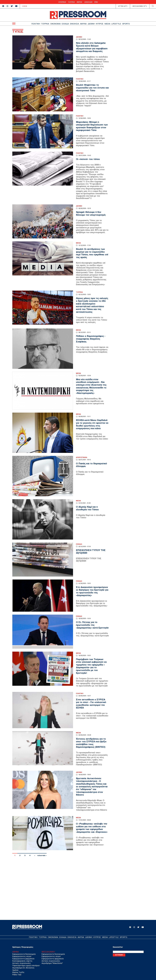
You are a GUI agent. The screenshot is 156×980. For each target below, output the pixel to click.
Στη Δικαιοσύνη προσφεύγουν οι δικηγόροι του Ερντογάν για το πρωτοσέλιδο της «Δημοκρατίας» (92, 591)
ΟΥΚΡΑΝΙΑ (62, 2)
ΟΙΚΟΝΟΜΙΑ (55, 24)
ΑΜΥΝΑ (79, 2)
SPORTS (126, 24)
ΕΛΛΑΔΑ (65, 24)
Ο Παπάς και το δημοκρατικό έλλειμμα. (91, 465)
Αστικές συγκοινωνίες (22, 963)
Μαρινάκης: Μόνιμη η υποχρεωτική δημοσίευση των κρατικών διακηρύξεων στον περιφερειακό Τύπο (92, 126)
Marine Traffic (18, 972)
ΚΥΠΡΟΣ (100, 24)
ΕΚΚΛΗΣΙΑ (88, 2)
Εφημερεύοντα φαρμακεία (23, 959)
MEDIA (107, 24)
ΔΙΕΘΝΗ (91, 24)
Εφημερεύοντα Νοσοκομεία (24, 954)
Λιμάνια (15, 970)
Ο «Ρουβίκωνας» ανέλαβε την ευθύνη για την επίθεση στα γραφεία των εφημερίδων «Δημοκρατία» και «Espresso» (92, 828)
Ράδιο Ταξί (17, 975)
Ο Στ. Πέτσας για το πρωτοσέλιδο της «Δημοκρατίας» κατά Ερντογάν (92, 625)
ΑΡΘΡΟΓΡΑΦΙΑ (82, 457)
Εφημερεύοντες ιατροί (22, 956)
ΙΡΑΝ (96, 2)
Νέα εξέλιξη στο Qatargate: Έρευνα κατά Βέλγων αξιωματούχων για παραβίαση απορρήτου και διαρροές (92, 47)
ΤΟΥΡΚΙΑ (71, 2)
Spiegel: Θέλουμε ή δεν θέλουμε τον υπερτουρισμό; (91, 213)
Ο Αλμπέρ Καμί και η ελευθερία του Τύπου (87, 508)
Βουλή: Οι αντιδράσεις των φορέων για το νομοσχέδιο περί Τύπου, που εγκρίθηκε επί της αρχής (92, 253)
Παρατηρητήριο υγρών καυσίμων (26, 965)
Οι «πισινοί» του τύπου (88, 159)
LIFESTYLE (116, 24)
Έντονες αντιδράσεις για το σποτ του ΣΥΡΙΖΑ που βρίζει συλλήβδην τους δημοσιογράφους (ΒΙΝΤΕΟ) (91, 743)
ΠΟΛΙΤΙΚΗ (36, 24)
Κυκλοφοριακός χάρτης (22, 961)
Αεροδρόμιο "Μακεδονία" (52, 963)
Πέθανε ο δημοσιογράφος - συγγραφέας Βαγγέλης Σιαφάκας (91, 339)
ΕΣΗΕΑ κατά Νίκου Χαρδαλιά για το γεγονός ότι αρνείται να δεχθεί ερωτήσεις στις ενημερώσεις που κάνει (92, 424)
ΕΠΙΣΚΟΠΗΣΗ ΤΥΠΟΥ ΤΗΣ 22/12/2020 (91, 552)
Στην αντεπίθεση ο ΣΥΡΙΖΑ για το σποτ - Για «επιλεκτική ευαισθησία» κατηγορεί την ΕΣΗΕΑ (91, 704)
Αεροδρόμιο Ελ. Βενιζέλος (23, 968)
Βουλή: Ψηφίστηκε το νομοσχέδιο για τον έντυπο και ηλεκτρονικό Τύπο (92, 88)
